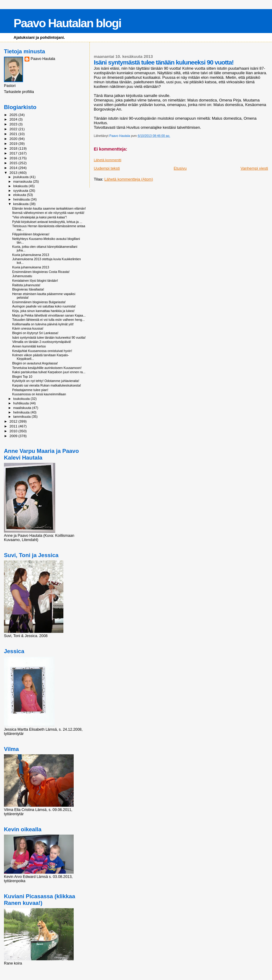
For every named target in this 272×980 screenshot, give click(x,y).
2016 (14, 158)
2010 (14, 431)
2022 (14, 129)
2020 (14, 139)
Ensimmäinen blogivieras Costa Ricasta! (41, 272)
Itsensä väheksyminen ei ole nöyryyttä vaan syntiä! (48, 213)
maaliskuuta (23, 408)
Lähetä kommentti (107, 160)
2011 (14, 426)
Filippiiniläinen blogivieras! (31, 234)
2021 (14, 134)
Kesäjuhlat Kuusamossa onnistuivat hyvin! (42, 351)
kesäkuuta (22, 204)
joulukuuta (22, 177)
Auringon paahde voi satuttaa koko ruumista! (44, 306)
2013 (14, 173)
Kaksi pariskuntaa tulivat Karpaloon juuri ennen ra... (49, 372)
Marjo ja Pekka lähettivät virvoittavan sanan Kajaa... (49, 315)
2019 (14, 143)
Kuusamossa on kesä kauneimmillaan (39, 394)
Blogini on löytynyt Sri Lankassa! (35, 333)
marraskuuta (23, 181)
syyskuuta (21, 191)
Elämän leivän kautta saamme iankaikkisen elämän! (49, 208)
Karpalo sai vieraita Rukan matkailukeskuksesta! (47, 385)
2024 (14, 119)
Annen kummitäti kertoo (29, 346)
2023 (14, 124)
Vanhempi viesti (254, 168)
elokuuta (20, 195)
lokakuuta (21, 186)
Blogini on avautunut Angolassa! (35, 363)
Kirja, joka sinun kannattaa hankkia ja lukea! (43, 311)
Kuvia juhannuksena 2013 (31, 255)
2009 (14, 436)
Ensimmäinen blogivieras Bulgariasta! (39, 302)
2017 (14, 153)
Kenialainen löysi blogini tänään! (35, 281)
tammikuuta (23, 417)
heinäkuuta (22, 199)
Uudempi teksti (107, 168)
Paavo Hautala (43, 59)
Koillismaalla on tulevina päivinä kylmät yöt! (43, 324)
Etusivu (180, 168)
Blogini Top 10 (22, 377)
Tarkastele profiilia (19, 92)
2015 (14, 163)
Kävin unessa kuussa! (28, 328)
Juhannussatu (22, 276)
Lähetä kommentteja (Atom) (129, 179)
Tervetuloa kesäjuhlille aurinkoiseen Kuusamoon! (47, 368)
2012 (14, 421)
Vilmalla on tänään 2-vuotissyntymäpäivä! (42, 342)
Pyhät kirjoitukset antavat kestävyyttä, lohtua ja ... (47, 222)
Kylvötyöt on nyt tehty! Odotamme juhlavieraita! (46, 381)
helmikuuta (22, 412)
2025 (14, 115)
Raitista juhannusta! (26, 285)
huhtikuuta (22, 403)
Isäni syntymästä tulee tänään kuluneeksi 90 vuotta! (49, 337)
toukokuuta (22, 399)
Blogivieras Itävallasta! (28, 289)
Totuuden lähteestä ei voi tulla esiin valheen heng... (48, 320)
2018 (14, 148)
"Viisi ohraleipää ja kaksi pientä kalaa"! (39, 217)
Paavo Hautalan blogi (67, 23)
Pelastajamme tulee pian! (30, 390)
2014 (14, 168)
